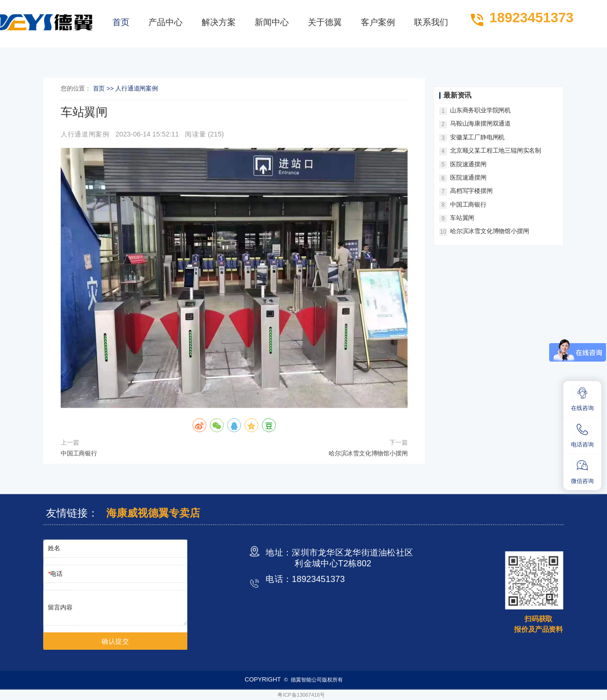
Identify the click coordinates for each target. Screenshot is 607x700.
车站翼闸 (462, 218)
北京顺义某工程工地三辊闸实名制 (496, 150)
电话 (56, 574)
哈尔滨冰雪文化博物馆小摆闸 (368, 453)
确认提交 (115, 641)
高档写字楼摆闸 (471, 191)
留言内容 (60, 607)
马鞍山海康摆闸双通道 (480, 124)
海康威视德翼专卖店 (153, 513)
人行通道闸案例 (137, 89)
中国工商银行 (79, 453)
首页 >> (104, 89)
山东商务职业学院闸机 (480, 110)
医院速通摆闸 (468, 164)
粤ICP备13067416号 (301, 695)
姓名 (54, 549)
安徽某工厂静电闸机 (477, 137)
